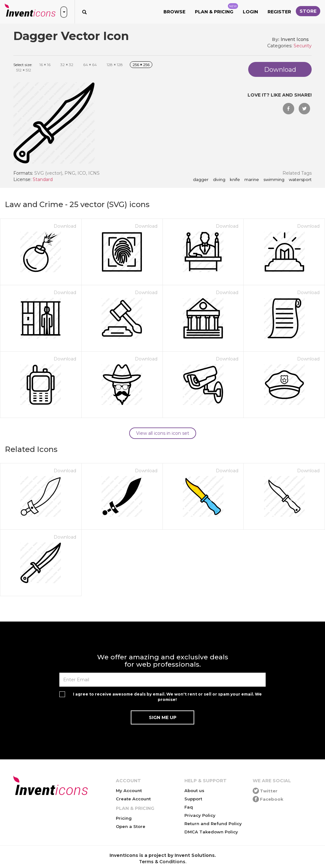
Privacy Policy (200, 815)
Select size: (23, 65)
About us (194, 791)
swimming (274, 180)
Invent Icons (295, 39)
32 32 (67, 65)
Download (65, 226)
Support (193, 799)
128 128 (115, 65)
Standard (43, 179)
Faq (189, 807)
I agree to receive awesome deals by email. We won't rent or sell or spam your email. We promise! (167, 697)
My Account (129, 791)
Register (279, 12)
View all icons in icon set (163, 433)
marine (252, 180)
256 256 (141, 65)
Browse (174, 12)
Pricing (124, 818)
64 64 (90, 65)
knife (235, 180)
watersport (300, 180)
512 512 (24, 70)
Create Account (133, 799)
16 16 (45, 65)
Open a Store (131, 826)
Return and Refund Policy (213, 824)
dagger (201, 180)
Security (303, 46)
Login (250, 12)
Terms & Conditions (162, 862)
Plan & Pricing (216, 9)
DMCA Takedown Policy (211, 832)
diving (219, 180)
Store (308, 11)
